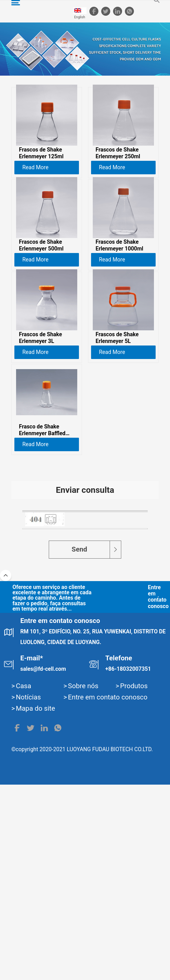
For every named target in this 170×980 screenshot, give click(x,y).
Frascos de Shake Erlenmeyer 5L (117, 368)
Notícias (28, 893)
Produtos (134, 881)
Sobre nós (83, 881)
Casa (23, 881)
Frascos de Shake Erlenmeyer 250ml (118, 153)
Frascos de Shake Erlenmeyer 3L (40, 368)
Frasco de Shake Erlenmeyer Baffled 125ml (42, 476)
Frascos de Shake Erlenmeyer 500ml (41, 260)
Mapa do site (35, 904)
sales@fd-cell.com (43, 864)
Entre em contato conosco (134, 792)
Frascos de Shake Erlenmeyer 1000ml (119, 260)
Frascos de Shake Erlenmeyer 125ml (41, 153)
